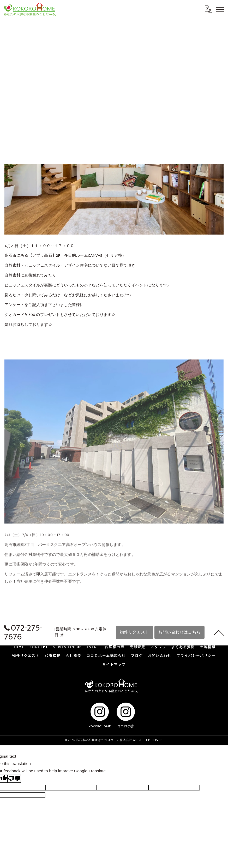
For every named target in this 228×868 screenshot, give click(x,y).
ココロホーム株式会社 (106, 656)
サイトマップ (114, 665)
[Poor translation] (14, 779)
